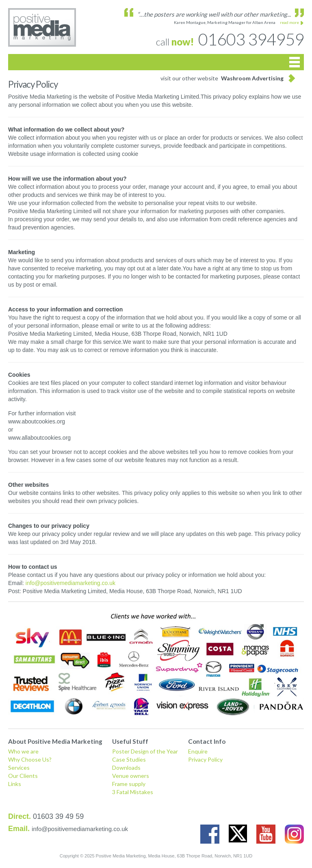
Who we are (23, 751)
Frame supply (129, 784)
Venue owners (131, 776)
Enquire (198, 751)
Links (15, 784)
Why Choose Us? (30, 759)
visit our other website (222, 78)
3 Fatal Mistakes (133, 792)
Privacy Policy (205, 759)
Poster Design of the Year (145, 751)
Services (19, 768)
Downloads (126, 768)
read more (289, 22)
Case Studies (129, 759)
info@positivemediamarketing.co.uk (70, 583)
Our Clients (23, 776)
